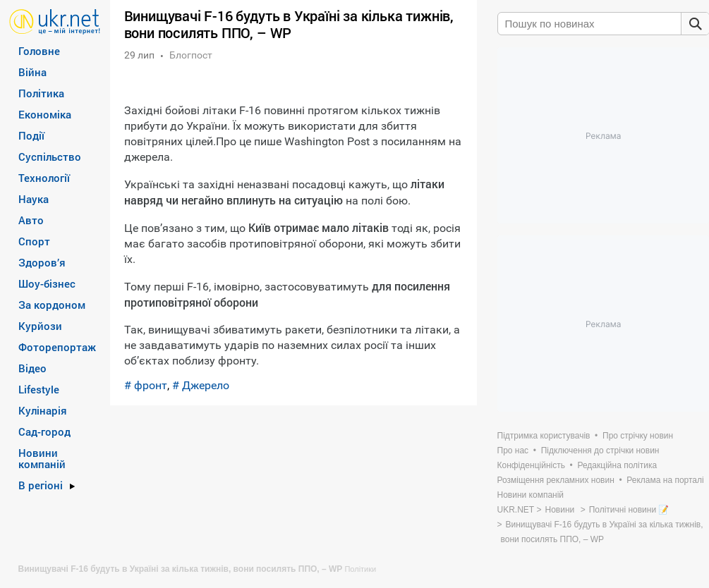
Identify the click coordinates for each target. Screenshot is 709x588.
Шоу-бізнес (47, 283)
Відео (32, 368)
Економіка (45, 114)
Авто (31, 220)
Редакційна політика (617, 465)
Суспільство (50, 157)
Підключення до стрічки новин (600, 451)
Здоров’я (42, 262)
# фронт (146, 385)
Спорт (34, 241)
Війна (32, 72)
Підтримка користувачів (544, 436)
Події (31, 135)
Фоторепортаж (57, 347)
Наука (34, 199)
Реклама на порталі (665, 480)
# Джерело (201, 385)
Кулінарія (43, 410)
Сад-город (44, 431)
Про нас (513, 451)
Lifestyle (39, 389)
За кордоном (52, 305)
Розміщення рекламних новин (556, 480)
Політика (41, 93)
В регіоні (41, 485)
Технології (44, 178)
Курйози (40, 326)
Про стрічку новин (638, 436)
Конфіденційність (531, 465)
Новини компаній (42, 458)
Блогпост (191, 55)
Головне (39, 51)
